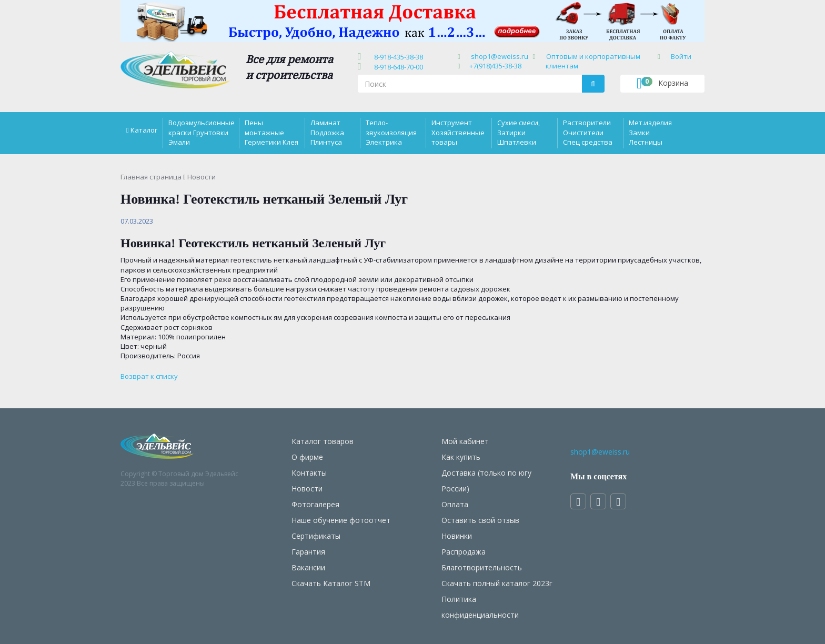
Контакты (309, 473)
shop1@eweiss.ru (500, 56)
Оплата (455, 504)
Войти (681, 56)
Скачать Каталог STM (331, 583)
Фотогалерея (315, 504)
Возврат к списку (149, 376)
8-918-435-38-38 (397, 57)
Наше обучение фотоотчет (341, 520)
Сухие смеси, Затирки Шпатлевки (519, 132)
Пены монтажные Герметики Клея (271, 132)
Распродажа (464, 552)
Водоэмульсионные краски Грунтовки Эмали (202, 132)
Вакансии (308, 567)
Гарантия (308, 552)
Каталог (144, 130)
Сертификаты (316, 536)
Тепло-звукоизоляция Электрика (391, 132)
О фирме (307, 457)
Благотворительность (482, 567)
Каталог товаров (323, 441)
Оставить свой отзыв (480, 520)
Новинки (457, 536)
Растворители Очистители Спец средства (588, 132)
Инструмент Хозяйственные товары (458, 132)
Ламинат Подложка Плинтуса (327, 132)
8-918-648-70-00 (397, 67)
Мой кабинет (465, 441)
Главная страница (151, 177)
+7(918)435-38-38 (495, 66)
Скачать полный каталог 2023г (497, 583)
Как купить (461, 457)
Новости (307, 489)
